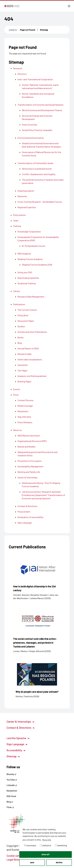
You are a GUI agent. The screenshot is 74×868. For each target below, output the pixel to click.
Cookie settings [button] (17, 856)
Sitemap (44, 30)
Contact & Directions (20, 728)
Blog (10, 802)
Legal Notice (16, 859)
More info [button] (47, 840)
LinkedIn (12, 785)
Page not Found (27, 30)
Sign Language (17, 744)
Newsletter (12, 791)
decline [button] (59, 862)
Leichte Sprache (18, 738)
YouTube (12, 780)
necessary (30, 845)
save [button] (32, 862)
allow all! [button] (46, 854)
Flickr (10, 807)
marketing (61, 845)
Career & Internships (20, 721)
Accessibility (16, 750)
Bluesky (11, 774)
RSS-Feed (11, 796)
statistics (46, 845)
